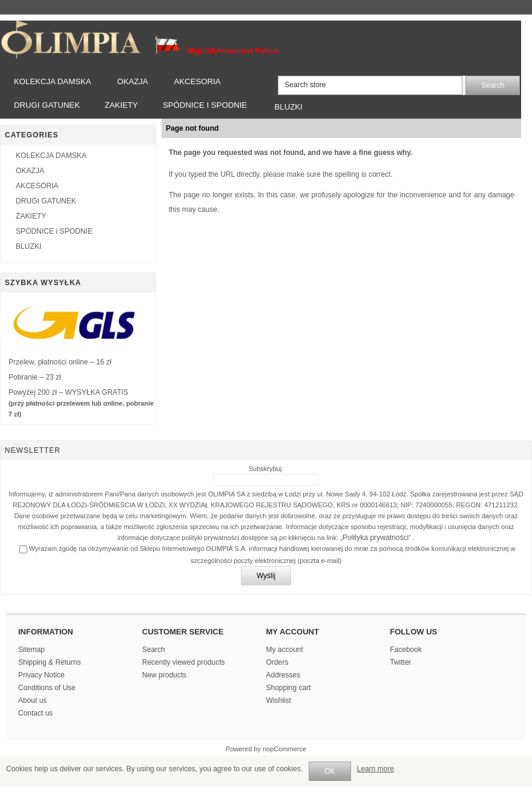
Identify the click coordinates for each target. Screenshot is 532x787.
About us (32, 700)
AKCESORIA (198, 81)
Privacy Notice (41, 675)
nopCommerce (284, 749)
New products (164, 675)
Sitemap (31, 650)
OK (330, 771)
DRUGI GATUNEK (47, 105)
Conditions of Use (47, 688)
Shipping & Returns (49, 662)
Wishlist (279, 700)
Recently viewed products (184, 662)
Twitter (400, 662)
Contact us (35, 713)
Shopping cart (289, 688)
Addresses (284, 675)
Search (154, 650)
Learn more (376, 769)
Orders (277, 662)
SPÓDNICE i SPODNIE (205, 105)
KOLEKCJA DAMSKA (53, 81)
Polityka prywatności (376, 538)
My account (285, 650)
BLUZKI (289, 107)
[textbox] (370, 85)
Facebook (406, 650)
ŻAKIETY (121, 105)
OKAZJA (132, 81)
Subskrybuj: (266, 469)
